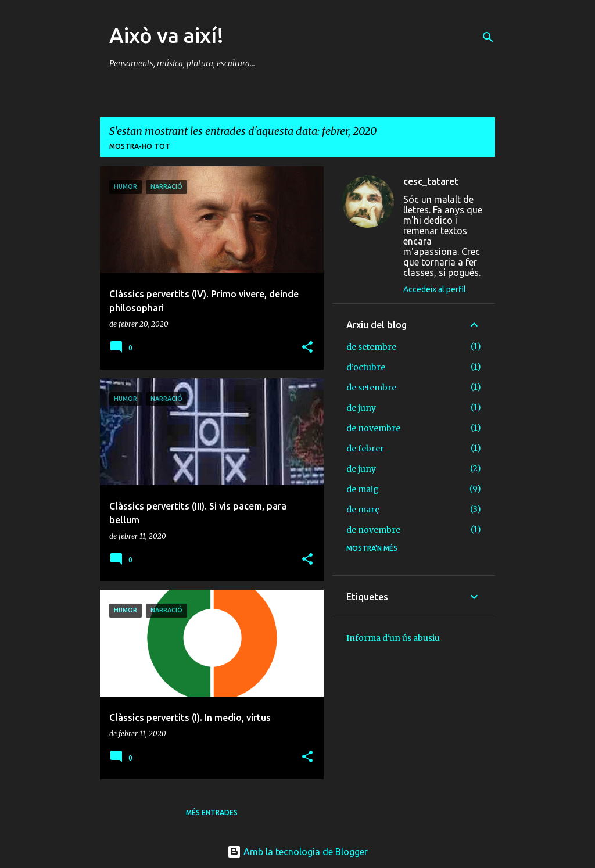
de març (363, 510)
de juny (361, 408)
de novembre (373, 428)
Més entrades (212, 813)
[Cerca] (488, 37)
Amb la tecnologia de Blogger (297, 852)
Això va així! (166, 35)
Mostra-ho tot (140, 146)
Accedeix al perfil (435, 289)
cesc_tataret (431, 181)
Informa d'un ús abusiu (393, 638)
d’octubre (366, 367)
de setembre (371, 347)
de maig (363, 489)
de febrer (365, 449)
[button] (307, 348)
